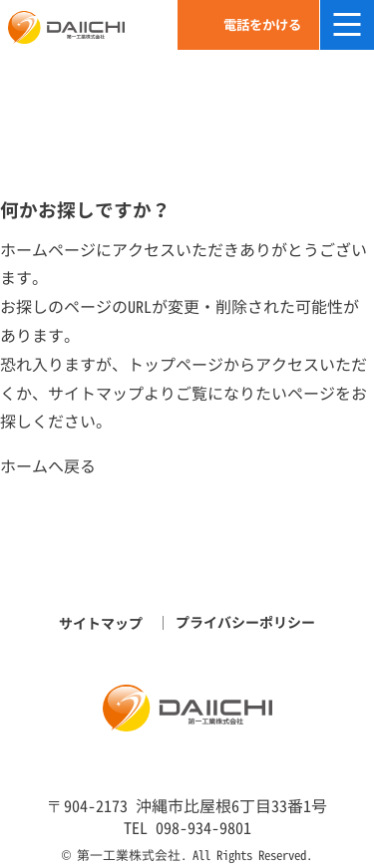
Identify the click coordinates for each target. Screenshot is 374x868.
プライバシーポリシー (245, 622)
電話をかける (262, 25)
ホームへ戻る (48, 466)
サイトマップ (96, 394)
